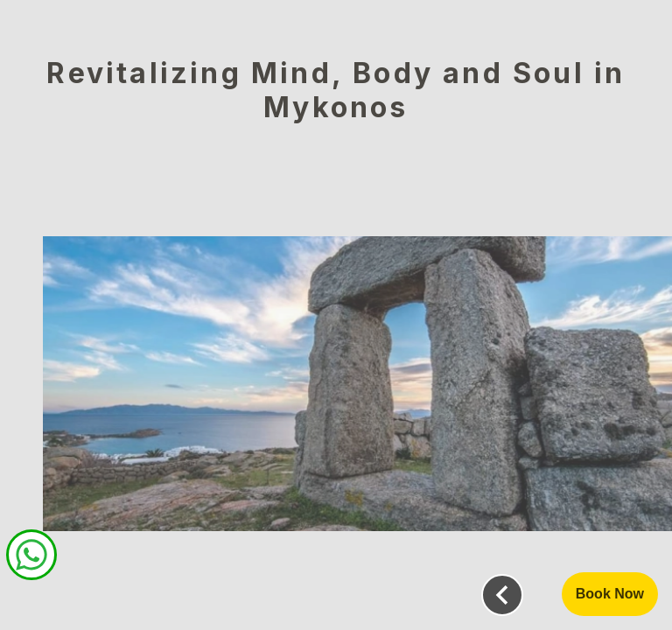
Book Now (610, 594)
